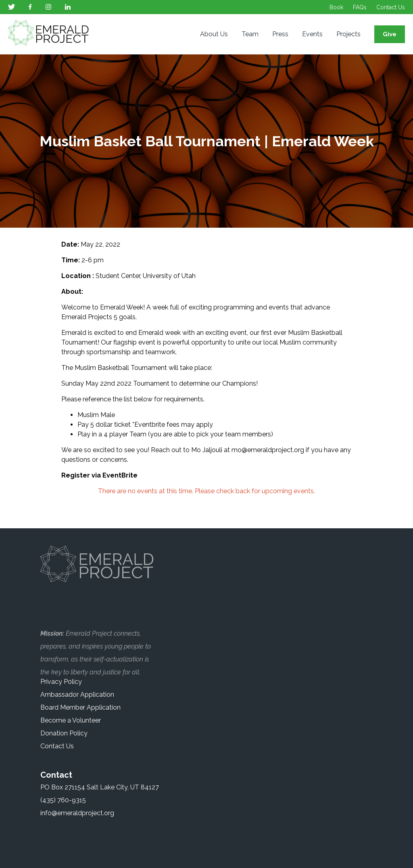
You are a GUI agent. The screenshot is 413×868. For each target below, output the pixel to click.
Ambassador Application (77, 695)
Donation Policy (64, 733)
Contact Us (391, 7)
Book (336, 7)
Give (390, 34)
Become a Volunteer (71, 720)
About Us (214, 34)
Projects (348, 34)
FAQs (360, 7)
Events (312, 34)
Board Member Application (80, 707)
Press (280, 34)
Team (250, 34)
